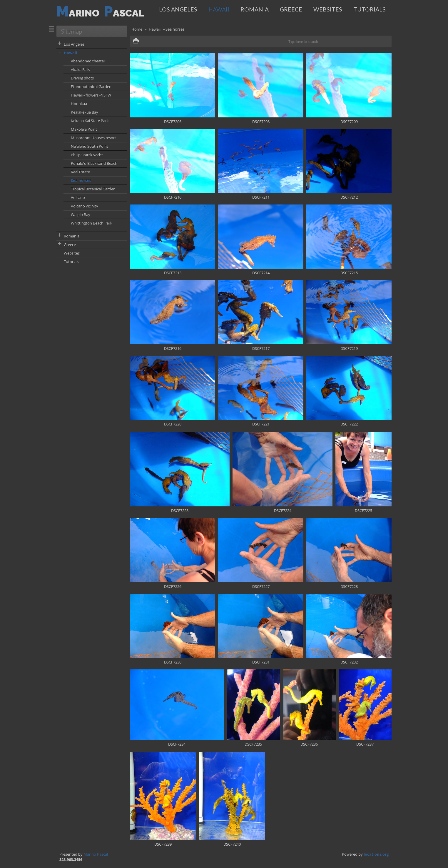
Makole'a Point (84, 129)
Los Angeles (178, 9)
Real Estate (80, 172)
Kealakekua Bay (85, 112)
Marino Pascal (96, 854)
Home (137, 29)
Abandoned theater (88, 61)
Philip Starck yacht (87, 155)
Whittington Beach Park (92, 223)
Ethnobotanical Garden (91, 87)
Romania (255, 9)
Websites (328, 9)
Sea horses (81, 180)
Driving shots (82, 78)
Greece (291, 9)
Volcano (78, 197)
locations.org (376, 854)
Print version (136, 41)
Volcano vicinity (85, 206)
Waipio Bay (81, 214)
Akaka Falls (80, 69)
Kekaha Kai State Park (90, 121)
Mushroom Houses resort (93, 138)
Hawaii (219, 9)
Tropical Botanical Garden (93, 189)
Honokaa (79, 104)
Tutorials (370, 9)
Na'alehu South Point (90, 146)
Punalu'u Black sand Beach (94, 163)
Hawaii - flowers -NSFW (91, 95)
